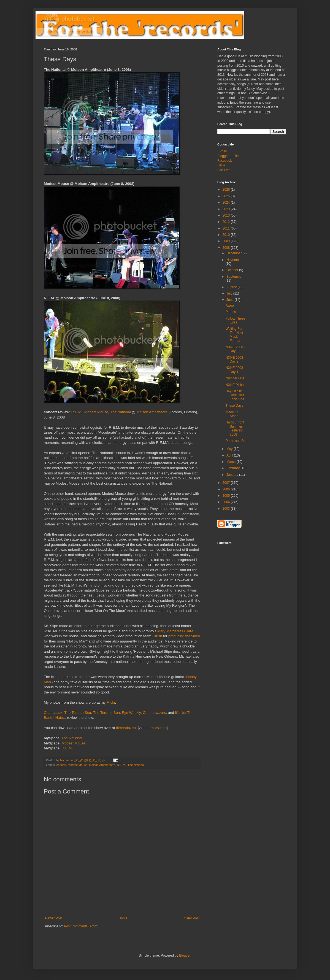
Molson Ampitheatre (102, 765)
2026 (227, 190)
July (230, 293)
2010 (227, 235)
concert (61, 765)
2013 (227, 215)
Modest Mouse (96, 412)
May (230, 449)
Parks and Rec (236, 441)
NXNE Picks (235, 385)
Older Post (192, 918)
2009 (227, 241)
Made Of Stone (232, 414)
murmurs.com (155, 728)
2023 (227, 209)
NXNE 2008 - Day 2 (235, 360)
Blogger (185, 955)
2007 (227, 483)
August (232, 287)
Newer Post (54, 918)
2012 (227, 222)
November (234, 260)
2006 (227, 489)
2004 (227, 502)
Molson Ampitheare (152, 412)
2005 (227, 496)
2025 (227, 196)
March (232, 462)
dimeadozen (126, 728)
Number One (235, 378)
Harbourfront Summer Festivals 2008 (235, 428)
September (235, 277)
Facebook (225, 161)
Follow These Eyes (235, 320)
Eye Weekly (131, 713)
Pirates (231, 312)
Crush (157, 636)
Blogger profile (228, 156)
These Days (234, 406)
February (233, 468)
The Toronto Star (78, 713)
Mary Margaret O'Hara (175, 631)
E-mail (222, 151)
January (233, 475)
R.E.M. (77, 412)
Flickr (111, 702)
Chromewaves (154, 713)
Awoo (230, 306)
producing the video (184, 636)
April (230, 455)
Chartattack (53, 713)
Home (123, 918)
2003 (227, 509)
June (230, 300)
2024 (227, 203)
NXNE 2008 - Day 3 (235, 349)
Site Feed (224, 170)
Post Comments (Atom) (81, 926)
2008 (227, 248)
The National (121, 412)
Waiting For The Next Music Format (234, 335)
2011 (227, 228)
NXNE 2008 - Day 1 (235, 370)
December (235, 253)
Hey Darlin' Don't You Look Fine (235, 395)
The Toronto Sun (106, 713)
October (233, 270)
